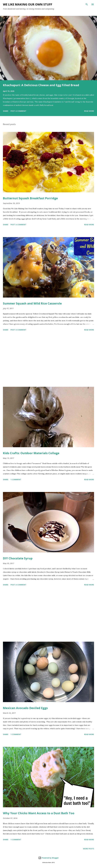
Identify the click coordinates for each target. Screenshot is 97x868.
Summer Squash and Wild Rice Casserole (32, 303)
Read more (89, 111)
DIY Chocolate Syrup (18, 558)
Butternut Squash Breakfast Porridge (30, 198)
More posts (89, 849)
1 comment (16, 479)
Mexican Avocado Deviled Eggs (25, 708)
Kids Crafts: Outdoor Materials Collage (31, 453)
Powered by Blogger (48, 858)
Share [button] (6, 111)
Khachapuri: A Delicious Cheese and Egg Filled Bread (41, 85)
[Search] (87, 4)
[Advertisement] (48, 359)
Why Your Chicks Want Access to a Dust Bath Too (39, 813)
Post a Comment (18, 111)
